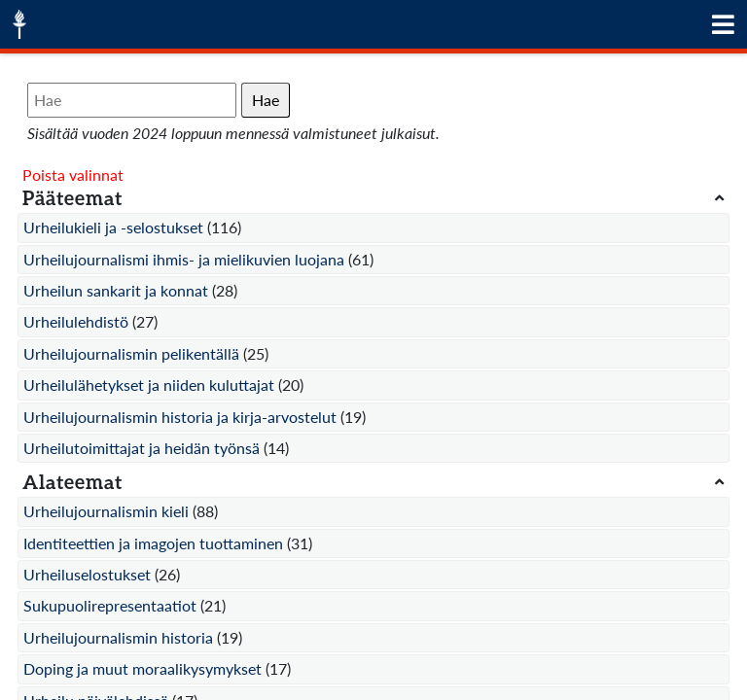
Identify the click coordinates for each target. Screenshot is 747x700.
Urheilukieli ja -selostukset (113, 227)
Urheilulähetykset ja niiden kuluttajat (149, 385)
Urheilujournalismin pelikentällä (131, 353)
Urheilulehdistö (76, 321)
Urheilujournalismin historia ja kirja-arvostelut (180, 417)
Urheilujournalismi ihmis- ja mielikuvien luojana (184, 259)
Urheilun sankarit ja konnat (116, 290)
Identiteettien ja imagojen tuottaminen (153, 543)
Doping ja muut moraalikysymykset (142, 668)
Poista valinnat (73, 175)
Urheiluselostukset (87, 574)
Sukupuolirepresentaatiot (110, 605)
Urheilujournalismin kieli (106, 511)
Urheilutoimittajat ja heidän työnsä (142, 448)
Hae (266, 100)
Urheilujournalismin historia (118, 637)
